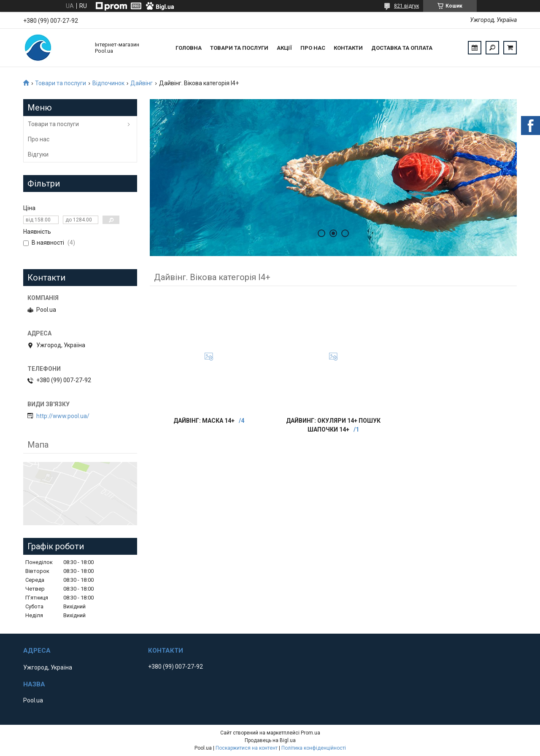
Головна (189, 48)
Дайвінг (142, 83)
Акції (284, 48)
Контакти (348, 48)
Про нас (313, 48)
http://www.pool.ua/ (63, 416)
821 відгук (406, 6)
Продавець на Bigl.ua (270, 740)
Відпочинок (108, 83)
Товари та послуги (239, 48)
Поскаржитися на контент (247, 748)
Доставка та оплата (402, 48)
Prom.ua (310, 733)
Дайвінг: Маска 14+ (204, 421)
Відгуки (38, 154)
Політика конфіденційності (314, 748)
